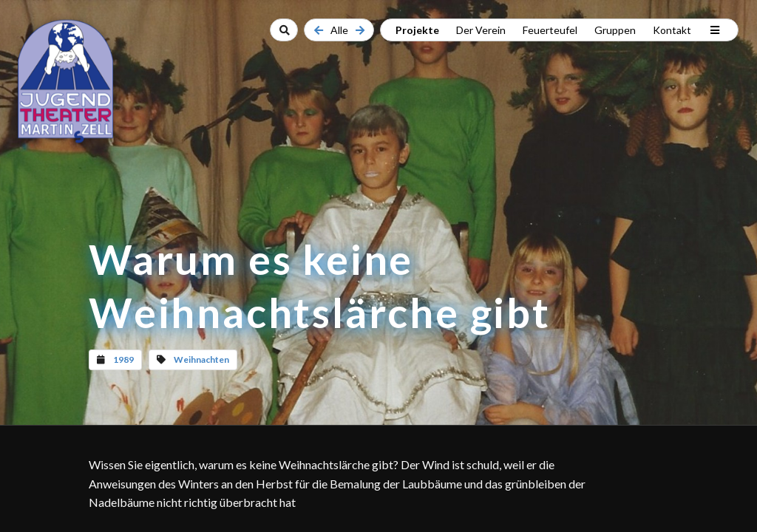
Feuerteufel (550, 30)
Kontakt (672, 30)
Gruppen (615, 30)
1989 (123, 359)
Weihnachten (201, 359)
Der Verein (481, 30)
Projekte (417, 30)
